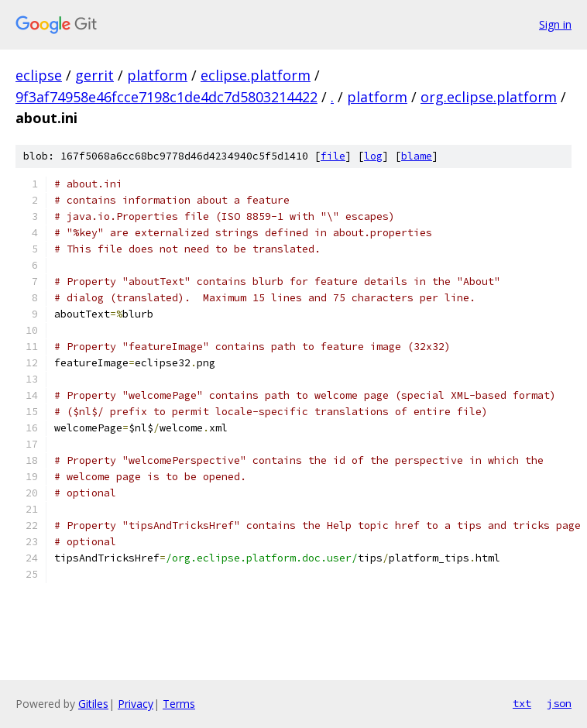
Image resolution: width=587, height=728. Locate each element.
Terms (179, 704)
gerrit (94, 75)
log (373, 156)
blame (417, 156)
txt (522, 703)
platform (157, 75)
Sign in (555, 24)
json (559, 703)
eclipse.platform (256, 75)
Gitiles (93, 704)
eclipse (39, 75)
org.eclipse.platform (489, 97)
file (333, 156)
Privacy (136, 704)
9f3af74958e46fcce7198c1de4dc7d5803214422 (166, 97)
